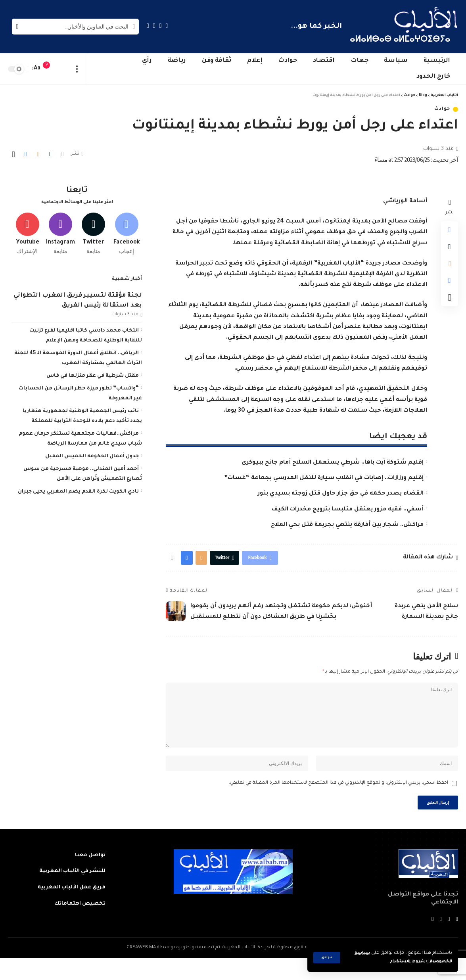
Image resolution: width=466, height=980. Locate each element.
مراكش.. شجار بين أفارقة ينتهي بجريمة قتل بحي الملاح (347, 525)
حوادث (442, 109)
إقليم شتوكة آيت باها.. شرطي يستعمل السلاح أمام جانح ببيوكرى (333, 463)
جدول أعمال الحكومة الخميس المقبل (92, 454)
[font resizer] (37, 69)
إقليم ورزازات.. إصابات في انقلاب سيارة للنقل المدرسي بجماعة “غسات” (324, 478)
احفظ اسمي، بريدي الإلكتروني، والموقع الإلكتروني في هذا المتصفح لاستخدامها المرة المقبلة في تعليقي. (338, 802)
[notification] (50, 69)
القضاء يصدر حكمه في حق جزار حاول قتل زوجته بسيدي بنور (341, 494)
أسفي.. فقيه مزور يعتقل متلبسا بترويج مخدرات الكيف (348, 510)
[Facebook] (167, 26)
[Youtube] (27, 230)
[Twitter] (161, 26)
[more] (77, 69)
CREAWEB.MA (141, 969)
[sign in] (62, 69)
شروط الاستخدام (400, 962)
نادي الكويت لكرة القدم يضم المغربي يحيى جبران (78, 489)
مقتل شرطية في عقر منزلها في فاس (93, 373)
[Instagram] (148, 26)
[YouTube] (154, 26)
